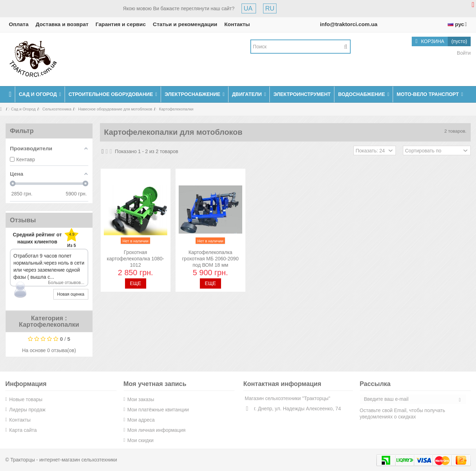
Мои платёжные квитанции (158, 410)
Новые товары (26, 399)
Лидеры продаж (27, 410)
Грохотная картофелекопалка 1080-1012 (136, 259)
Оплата (19, 24)
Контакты (237, 24)
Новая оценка (71, 294)
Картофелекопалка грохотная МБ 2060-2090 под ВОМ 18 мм (210, 259)
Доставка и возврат (62, 24)
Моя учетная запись (155, 384)
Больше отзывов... (66, 283)
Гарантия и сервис (121, 24)
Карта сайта (23, 430)
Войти (463, 53)
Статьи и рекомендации (185, 24)
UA (249, 8)
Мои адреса (141, 420)
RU (270, 8)
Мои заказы (141, 399)
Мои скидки (141, 440)
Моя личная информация (157, 430)
